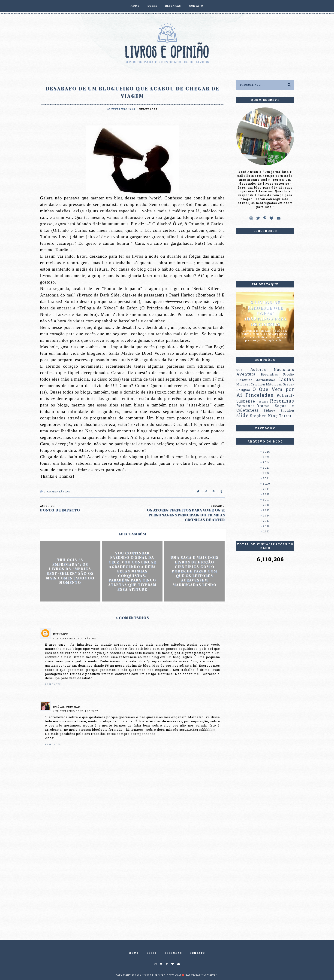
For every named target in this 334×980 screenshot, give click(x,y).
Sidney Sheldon (279, 410)
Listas (287, 379)
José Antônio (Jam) (68, 707)
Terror (285, 416)
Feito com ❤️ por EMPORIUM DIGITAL (192, 975)
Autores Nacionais (272, 369)
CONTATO (196, 6)
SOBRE (152, 6)
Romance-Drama (253, 406)
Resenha (262, 402)
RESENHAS (173, 6)
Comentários (55, 492)
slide (242, 415)
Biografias (269, 374)
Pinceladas (149, 109)
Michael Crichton (251, 384)
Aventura (246, 374)
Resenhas (282, 401)
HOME (135, 6)
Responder (53, 685)
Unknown (61, 634)
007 (239, 370)
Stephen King (264, 416)
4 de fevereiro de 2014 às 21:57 (76, 711)
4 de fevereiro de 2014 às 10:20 (76, 639)
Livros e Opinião (153, 975)
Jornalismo (266, 380)
